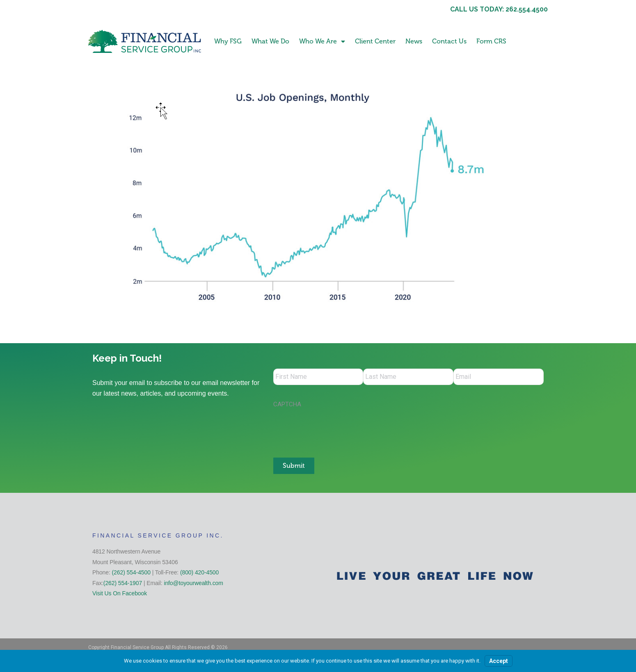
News (414, 41)
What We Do (270, 41)
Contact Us (449, 41)
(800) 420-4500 (199, 572)
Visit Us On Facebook (120, 593)
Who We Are (322, 41)
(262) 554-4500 (131, 572)
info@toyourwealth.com (193, 583)
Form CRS (491, 41)
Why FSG (228, 41)
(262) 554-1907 (123, 583)
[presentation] (336, 428)
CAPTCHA (287, 404)
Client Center (375, 41)
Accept (499, 661)
